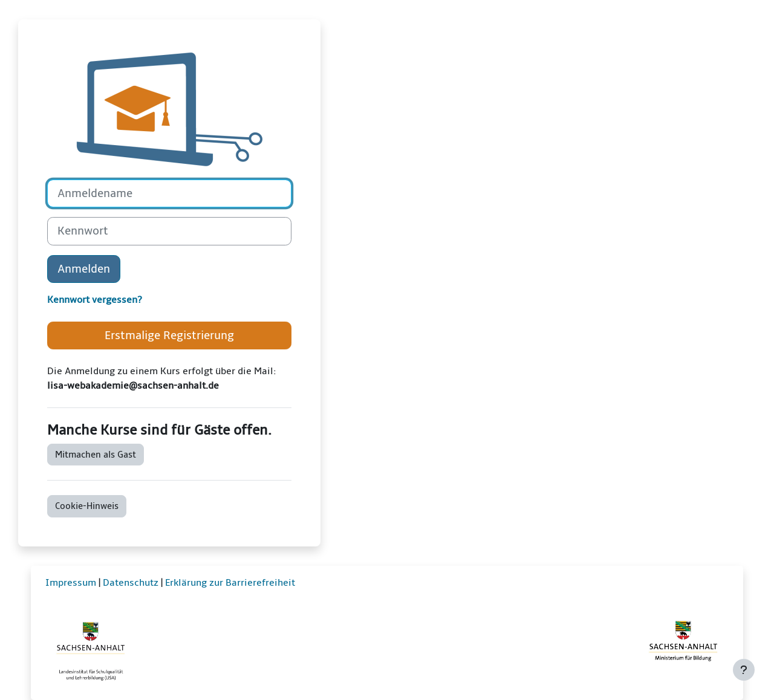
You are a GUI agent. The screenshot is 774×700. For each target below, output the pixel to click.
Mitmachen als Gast (96, 455)
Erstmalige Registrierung (169, 335)
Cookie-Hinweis (87, 506)
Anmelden (84, 269)
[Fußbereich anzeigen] (744, 670)
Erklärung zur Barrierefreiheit (230, 583)
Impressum (71, 583)
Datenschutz (131, 583)
